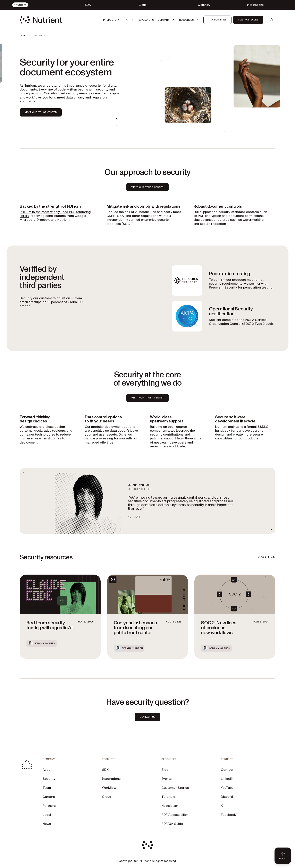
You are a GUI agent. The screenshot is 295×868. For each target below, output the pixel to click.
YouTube (227, 788)
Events (167, 779)
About (47, 770)
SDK (105, 770)
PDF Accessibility (175, 815)
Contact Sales (248, 20)
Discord (227, 797)
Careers (49, 797)
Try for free (217, 20)
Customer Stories (175, 788)
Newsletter (170, 806)
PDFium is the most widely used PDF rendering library (55, 214)
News (47, 824)
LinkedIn (227, 779)
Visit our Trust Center (147, 398)
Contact (227, 770)
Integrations (111, 779)
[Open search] (271, 20)
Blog (165, 770)
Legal (47, 815)
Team (47, 788)
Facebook (228, 815)
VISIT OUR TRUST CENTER (41, 112)
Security (49, 779)
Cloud (107, 797)
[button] (112, 20)
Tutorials (168, 797)
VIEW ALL (267, 557)
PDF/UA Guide (172, 824)
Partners (49, 806)
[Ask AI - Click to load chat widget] (283, 856)
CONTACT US (147, 717)
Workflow (109, 788)
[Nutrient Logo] (41, 20)
